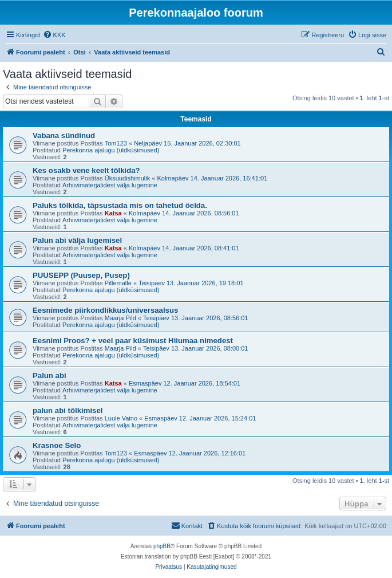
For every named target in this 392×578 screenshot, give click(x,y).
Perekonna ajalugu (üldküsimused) (111, 150)
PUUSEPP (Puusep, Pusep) (81, 275)
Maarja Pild (120, 318)
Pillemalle (118, 283)
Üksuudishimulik (127, 178)
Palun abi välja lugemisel (77, 240)
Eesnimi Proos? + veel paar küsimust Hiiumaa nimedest (133, 341)
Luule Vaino (121, 418)
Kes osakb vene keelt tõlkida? (86, 170)
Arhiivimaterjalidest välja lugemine (110, 185)
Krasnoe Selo (57, 445)
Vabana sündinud (64, 135)
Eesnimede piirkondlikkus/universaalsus (105, 310)
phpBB (162, 546)
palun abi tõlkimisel (68, 410)
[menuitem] (54, 35)
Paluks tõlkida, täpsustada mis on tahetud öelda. (120, 205)
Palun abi (50, 375)
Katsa (113, 213)
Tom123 (116, 143)
